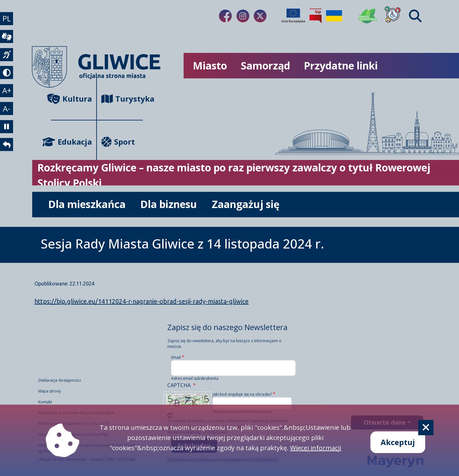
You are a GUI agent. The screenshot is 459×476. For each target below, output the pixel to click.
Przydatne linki (341, 65)
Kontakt (45, 403)
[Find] (415, 16)
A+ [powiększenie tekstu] (8, 101)
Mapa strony (50, 392)
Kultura (71, 99)
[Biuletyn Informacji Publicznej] (316, 16)
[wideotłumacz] (8, 40)
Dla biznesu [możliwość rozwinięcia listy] (169, 204)
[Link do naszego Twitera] (260, 16)
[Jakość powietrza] (368, 16)
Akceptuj (398, 442)
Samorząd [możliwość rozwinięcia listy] (265, 65)
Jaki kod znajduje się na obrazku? (242, 394)
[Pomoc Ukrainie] (334, 16)
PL (8, 20)
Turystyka (122, 99)
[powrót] (8, 162)
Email (176, 357)
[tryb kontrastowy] (8, 81)
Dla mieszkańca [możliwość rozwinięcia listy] (87, 204)
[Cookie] (426, 428)
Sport (118, 142)
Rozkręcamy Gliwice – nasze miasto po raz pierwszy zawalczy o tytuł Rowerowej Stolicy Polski (234, 175)
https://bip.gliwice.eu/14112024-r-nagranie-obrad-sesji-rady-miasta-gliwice (142, 301)
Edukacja (71, 142)
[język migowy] (8, 61)
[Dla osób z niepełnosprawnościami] (393, 16)
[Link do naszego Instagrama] (243, 16)
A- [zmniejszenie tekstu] (8, 122)
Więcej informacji (316, 448)
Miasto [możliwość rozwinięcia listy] (210, 65)
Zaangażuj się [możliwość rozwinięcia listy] (246, 204)
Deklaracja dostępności (60, 381)
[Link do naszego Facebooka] (225, 16)
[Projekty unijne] (293, 16)
